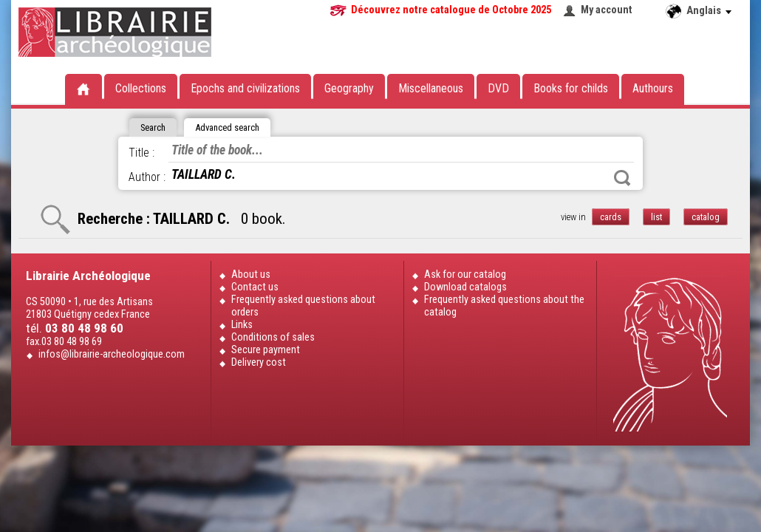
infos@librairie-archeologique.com (112, 354)
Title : (141, 153)
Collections (141, 88)
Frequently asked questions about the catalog (504, 306)
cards (611, 217)
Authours (653, 88)
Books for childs (571, 88)
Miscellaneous (431, 88)
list (656, 217)
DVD (498, 88)
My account (607, 10)
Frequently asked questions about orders (303, 306)
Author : (147, 177)
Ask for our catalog (465, 274)
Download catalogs (465, 287)
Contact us (255, 287)
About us (251, 274)
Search (622, 178)
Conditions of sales (273, 337)
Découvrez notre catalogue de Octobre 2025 (451, 10)
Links (242, 325)
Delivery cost (259, 362)
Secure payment (266, 350)
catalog (706, 217)
